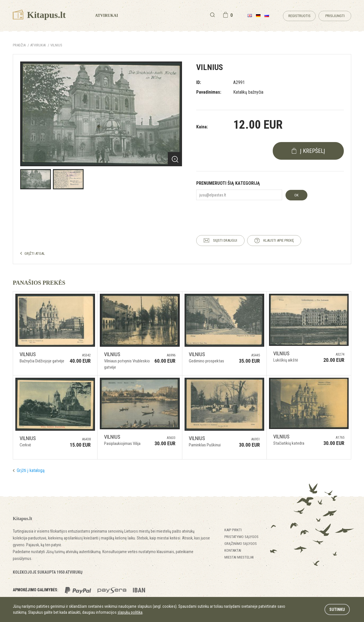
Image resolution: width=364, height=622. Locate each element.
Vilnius (56, 45)
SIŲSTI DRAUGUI (225, 240)
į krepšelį (313, 151)
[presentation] (239, 213)
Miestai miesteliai (239, 557)
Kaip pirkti (233, 530)
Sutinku (337, 609)
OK (296, 195)
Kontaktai (233, 550)
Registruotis (299, 16)
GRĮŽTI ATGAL (35, 253)
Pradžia (19, 45)
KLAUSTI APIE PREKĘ (279, 240)
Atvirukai (106, 16)
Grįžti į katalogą (31, 470)
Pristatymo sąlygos (241, 537)
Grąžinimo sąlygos (241, 544)
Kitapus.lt (39, 15)
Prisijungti (335, 16)
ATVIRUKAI (38, 45)
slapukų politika (130, 612)
